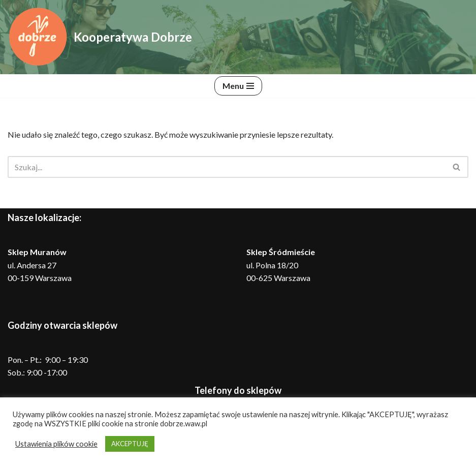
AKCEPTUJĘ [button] (130, 444)
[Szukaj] (227, 167)
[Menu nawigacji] (238, 86)
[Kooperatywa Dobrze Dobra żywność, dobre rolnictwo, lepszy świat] (100, 37)
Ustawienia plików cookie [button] (56, 444)
